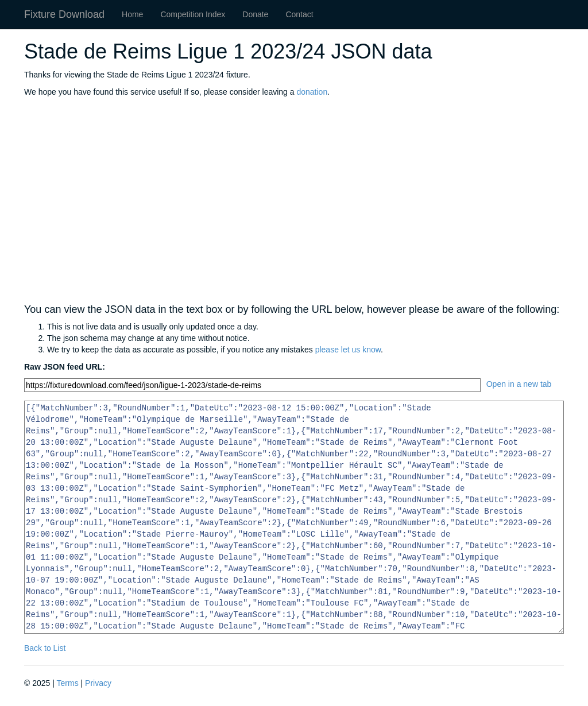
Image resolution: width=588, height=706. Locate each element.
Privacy (98, 683)
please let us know (348, 350)
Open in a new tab (519, 384)
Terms (68, 683)
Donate (255, 14)
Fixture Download (64, 14)
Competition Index (193, 14)
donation (312, 92)
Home (132, 14)
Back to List (45, 648)
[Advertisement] (294, 201)
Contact (299, 14)
